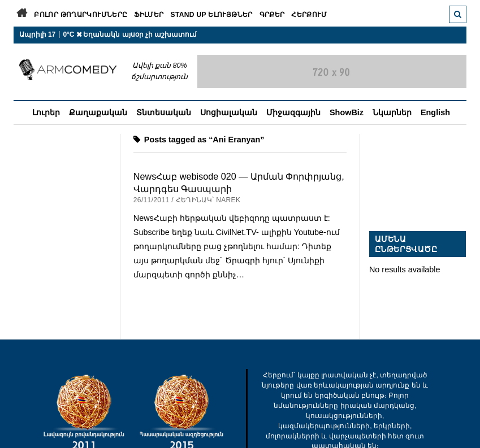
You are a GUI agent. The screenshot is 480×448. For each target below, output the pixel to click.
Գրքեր (272, 15)
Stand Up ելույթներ (212, 15)
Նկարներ (392, 112)
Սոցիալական (229, 112)
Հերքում (309, 15)
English (435, 112)
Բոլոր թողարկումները (81, 15)
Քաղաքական (98, 112)
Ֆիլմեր (149, 15)
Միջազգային (293, 112)
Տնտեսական (164, 112)
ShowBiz (347, 112)
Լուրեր (46, 112)
